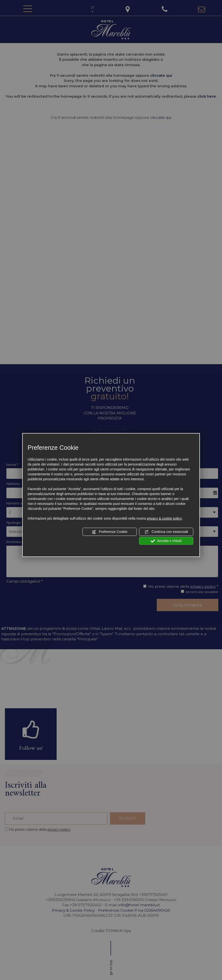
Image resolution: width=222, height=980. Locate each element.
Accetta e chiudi (166, 541)
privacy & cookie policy (164, 518)
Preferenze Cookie (110, 532)
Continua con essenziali (166, 532)
